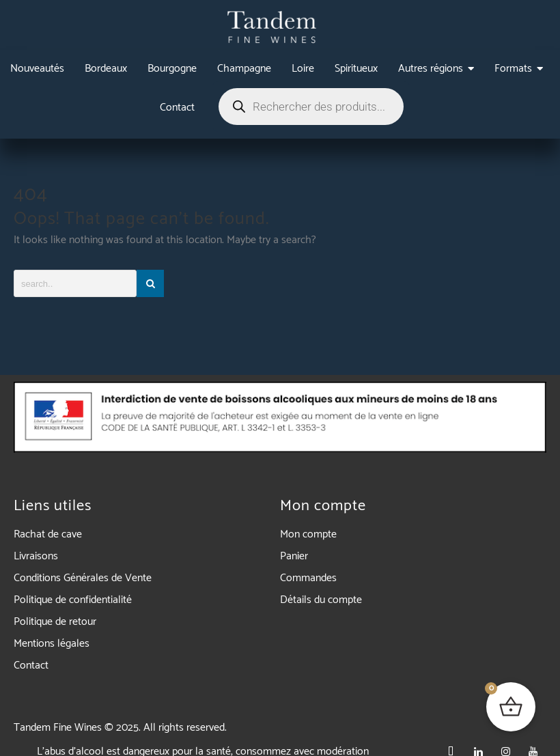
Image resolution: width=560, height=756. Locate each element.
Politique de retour (55, 622)
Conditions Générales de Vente (83, 578)
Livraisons (36, 556)
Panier (294, 556)
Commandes (308, 578)
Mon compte (308, 534)
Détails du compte (321, 600)
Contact (31, 666)
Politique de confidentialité (73, 600)
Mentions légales (52, 644)
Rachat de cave (48, 534)
